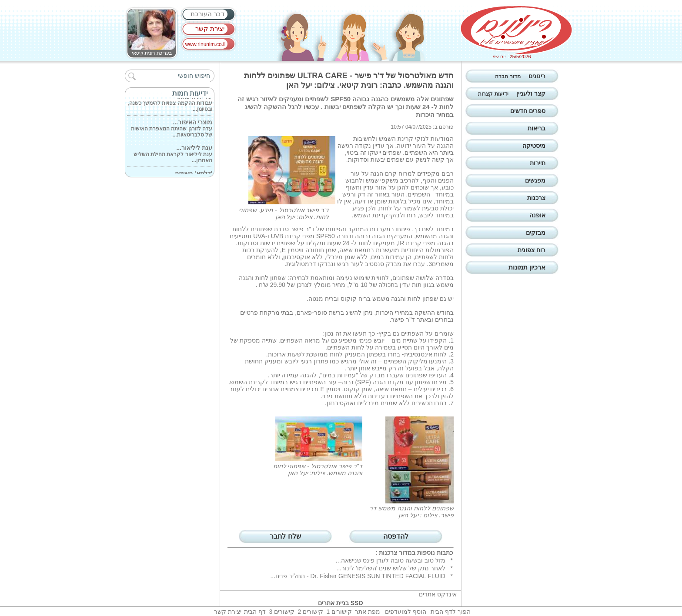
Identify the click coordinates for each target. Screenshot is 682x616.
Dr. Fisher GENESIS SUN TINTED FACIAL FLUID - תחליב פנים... (358, 576)
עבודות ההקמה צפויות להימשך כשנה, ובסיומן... (170, 103)
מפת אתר (368, 612)
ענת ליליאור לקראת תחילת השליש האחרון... (173, 155)
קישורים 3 (282, 612)
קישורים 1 (339, 612)
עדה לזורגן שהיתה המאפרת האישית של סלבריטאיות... (172, 129)
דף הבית (255, 612)
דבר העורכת (207, 14)
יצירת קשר (210, 28)
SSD (357, 603)
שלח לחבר (285, 536)
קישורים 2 (310, 612)
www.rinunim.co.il (206, 44)
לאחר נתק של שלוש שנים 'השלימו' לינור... (391, 568)
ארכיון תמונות (527, 267)
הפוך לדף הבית (451, 612)
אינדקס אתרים (438, 594)
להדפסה (396, 536)
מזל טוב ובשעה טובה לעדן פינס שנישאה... (391, 560)
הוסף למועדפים (406, 612)
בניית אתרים (333, 603)
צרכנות (388, 553)
